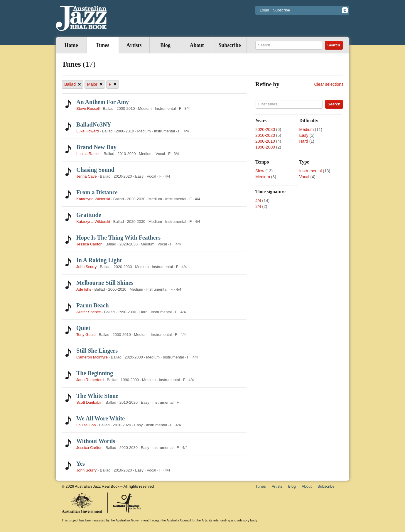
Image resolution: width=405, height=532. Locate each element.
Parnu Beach (93, 305)
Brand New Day (96, 147)
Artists (134, 45)
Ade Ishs (84, 289)
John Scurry (86, 267)
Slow (260, 171)
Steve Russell (88, 108)
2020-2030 (265, 129)
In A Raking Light (99, 260)
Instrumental (310, 171)
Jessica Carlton (89, 244)
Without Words (96, 441)
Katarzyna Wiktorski (93, 199)
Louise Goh (86, 425)
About (197, 45)
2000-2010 (265, 141)
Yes (81, 464)
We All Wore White (101, 418)
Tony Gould (86, 335)
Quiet (83, 328)
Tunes (103, 45)
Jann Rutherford (90, 380)
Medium (306, 129)
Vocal (304, 177)
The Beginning (95, 373)
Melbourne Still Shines (105, 283)
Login (264, 10)
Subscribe (281, 10)
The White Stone (97, 396)
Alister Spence (89, 312)
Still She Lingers (97, 351)
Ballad (73, 84)
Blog (165, 45)
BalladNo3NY (94, 124)
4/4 (258, 201)
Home (71, 45)
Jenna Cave (86, 176)
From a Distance (97, 192)
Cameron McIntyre (92, 357)
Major (95, 84)
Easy (304, 135)
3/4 (258, 206)
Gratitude (89, 215)
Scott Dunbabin (89, 402)
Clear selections (329, 84)
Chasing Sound (95, 170)
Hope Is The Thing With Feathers (118, 238)
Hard (303, 141)
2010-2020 (265, 135)
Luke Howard (88, 131)
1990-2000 (265, 147)
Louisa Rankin (88, 154)
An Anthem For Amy (103, 102)
